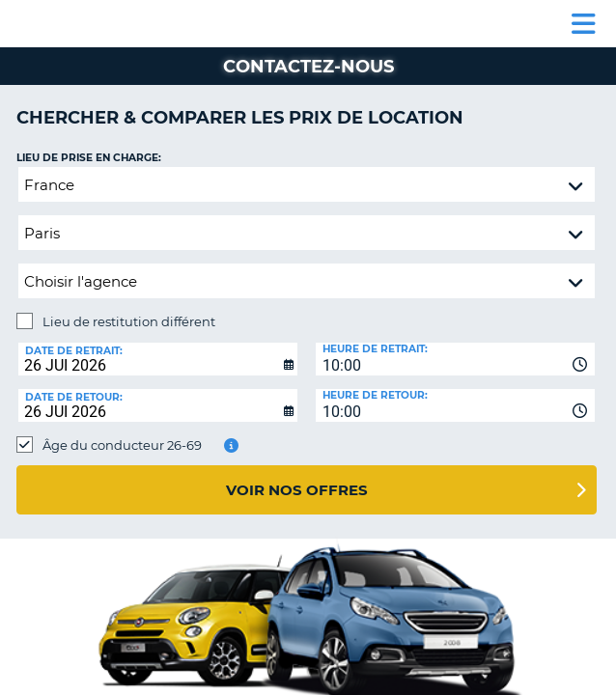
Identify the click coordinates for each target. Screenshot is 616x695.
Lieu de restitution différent (129, 321)
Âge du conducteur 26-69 (122, 445)
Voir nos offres (297, 490)
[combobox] (455, 359)
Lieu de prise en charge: (89, 158)
